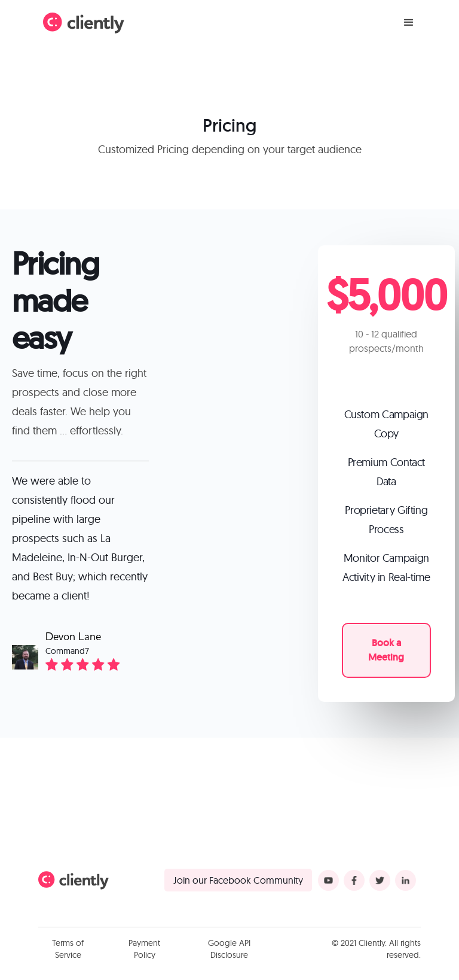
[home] (84, 23)
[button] (409, 23)
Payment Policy (144, 949)
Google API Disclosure (229, 949)
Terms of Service (68, 949)
